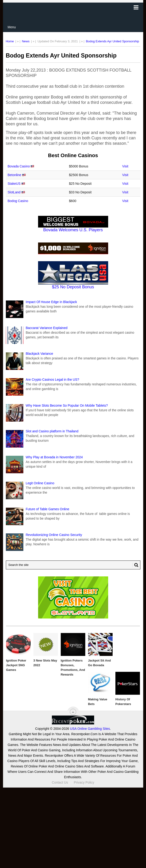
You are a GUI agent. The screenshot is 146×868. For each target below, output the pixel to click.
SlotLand (14, 192)
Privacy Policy (84, 782)
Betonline (14, 175)
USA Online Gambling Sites (90, 729)
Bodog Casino (18, 201)
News (26, 41)
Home (10, 41)
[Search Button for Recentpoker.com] (135, 565)
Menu (12, 27)
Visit (125, 166)
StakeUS (14, 184)
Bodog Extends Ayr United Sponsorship (112, 41)
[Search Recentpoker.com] (73, 565)
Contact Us (60, 782)
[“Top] (73, 712)
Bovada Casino (19, 166)
